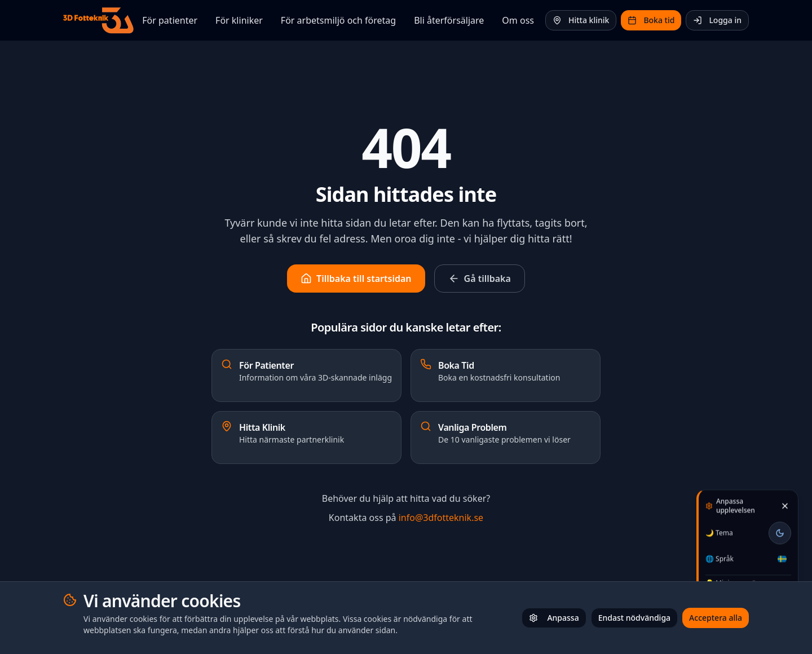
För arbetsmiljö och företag (338, 20)
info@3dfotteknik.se (441, 518)
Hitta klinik (581, 20)
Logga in (717, 20)
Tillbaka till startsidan (356, 279)
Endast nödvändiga (634, 618)
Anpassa (554, 618)
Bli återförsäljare (449, 20)
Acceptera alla (716, 618)
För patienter (170, 20)
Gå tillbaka (480, 279)
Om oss (518, 20)
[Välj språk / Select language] (782, 557)
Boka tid (651, 20)
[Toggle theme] (780, 531)
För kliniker (239, 20)
